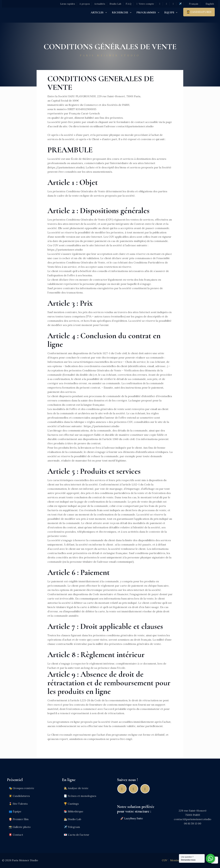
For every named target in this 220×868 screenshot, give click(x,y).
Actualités (100, 4)
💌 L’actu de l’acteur (77, 835)
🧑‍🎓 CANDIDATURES (199, 12)
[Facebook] (123, 789)
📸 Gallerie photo (20, 827)
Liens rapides (68, 4)
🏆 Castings (71, 804)
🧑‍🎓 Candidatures (19, 796)
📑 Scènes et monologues (80, 796)
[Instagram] (134, 789)
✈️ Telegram (72, 827)
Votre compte (145, 4)
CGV (165, 860)
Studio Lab (115, 4)
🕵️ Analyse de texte (76, 788)
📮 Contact (16, 835)
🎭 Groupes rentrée (21, 788)
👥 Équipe (15, 811)
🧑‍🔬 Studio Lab (72, 819)
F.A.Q (129, 4)
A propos (85, 4)
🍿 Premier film (19, 819)
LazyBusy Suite (134, 818)
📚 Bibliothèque (73, 811)
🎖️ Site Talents (18, 804)
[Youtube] (146, 789)
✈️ (180, 4)
